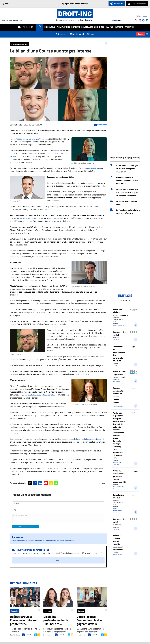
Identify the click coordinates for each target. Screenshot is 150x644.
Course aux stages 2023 (20, 44)
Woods (19, 139)
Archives (129, 27)
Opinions (48, 611)
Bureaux (76, 27)
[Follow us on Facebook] (143, 20)
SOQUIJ (115, 365)
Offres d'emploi (77, 34)
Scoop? (141, 34)
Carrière (119, 27)
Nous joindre (75, 4)
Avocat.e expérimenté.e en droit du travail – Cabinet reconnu (119, 395)
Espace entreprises (137, 4)
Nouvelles (15, 611)
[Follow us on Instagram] (140, 20)
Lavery (25, 139)
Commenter (29, 635)
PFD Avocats (116, 339)
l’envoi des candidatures (91, 168)
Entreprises (61, 34)
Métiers (90, 34)
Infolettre (117, 21)
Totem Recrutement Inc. (118, 487)
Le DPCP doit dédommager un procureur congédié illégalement (127, 169)
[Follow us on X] (136, 20)
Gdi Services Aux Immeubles (118, 463)
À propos (66, 4)
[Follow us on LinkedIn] (147, 20)
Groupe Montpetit (118, 407)
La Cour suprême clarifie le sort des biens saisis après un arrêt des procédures (127, 192)
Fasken (13, 139)
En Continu (50, 27)
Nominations (63, 27)
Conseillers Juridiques (93, 27)
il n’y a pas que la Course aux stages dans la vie (38, 395)
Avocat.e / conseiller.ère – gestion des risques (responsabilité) (119, 476)
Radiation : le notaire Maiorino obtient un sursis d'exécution (127, 181)
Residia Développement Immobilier (117, 511)
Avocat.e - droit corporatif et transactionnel (119, 374)
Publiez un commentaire (26, 527)
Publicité (85, 4)
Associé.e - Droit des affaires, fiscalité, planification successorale (118, 543)
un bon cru (33, 154)
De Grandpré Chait (36, 139)
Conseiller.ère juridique (118, 496)
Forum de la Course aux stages (88, 439)
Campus (109, 27)
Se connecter (117, 4)
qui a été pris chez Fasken (27, 218)
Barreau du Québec (118, 326)
